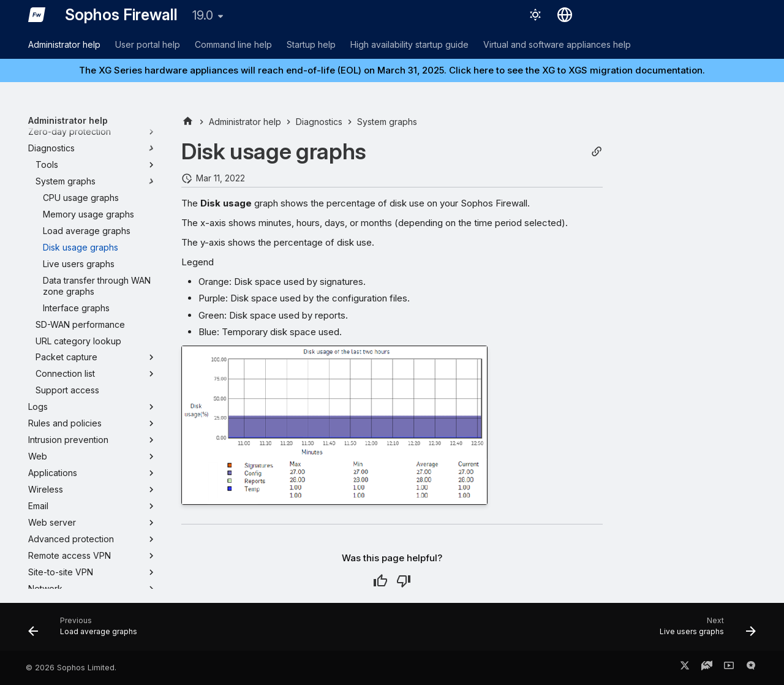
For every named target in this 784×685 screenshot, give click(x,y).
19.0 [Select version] (203, 15)
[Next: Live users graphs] (704, 630)
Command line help (233, 44)
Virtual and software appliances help (557, 44)
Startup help (311, 44)
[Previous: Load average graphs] (86, 630)
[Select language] (565, 15)
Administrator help (64, 44)
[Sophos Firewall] (37, 15)
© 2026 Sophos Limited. (71, 668)
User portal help (148, 44)
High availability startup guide (409, 44)
